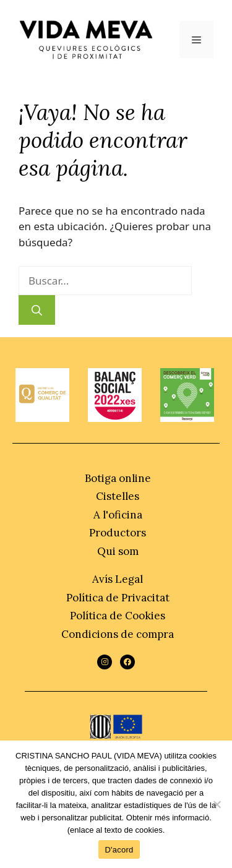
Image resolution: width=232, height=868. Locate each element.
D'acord (119, 850)
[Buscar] (37, 310)
